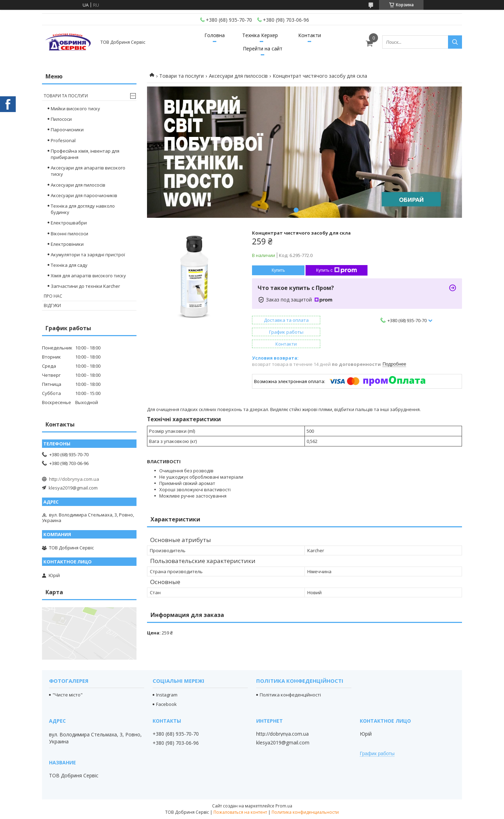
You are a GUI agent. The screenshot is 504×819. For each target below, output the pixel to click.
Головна (215, 35)
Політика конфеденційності (290, 695)
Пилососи (61, 119)
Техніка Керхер (260, 35)
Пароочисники (67, 130)
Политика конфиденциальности (305, 812)
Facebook (166, 704)
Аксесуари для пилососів (238, 76)
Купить (278, 270)
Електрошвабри (69, 223)
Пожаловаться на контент (240, 812)
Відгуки (52, 306)
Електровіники (67, 244)
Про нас (53, 296)
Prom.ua (284, 806)
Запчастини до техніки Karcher (85, 286)
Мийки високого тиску (75, 109)
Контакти (310, 35)
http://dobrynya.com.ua (74, 479)
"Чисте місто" (68, 695)
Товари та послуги (181, 76)
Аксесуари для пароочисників (84, 195)
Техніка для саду (69, 265)
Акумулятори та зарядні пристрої (88, 255)
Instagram (167, 695)
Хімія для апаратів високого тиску (88, 276)
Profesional (63, 140)
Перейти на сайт (263, 48)
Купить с (337, 270)
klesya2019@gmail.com (73, 488)
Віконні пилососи (69, 234)
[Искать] (455, 42)
